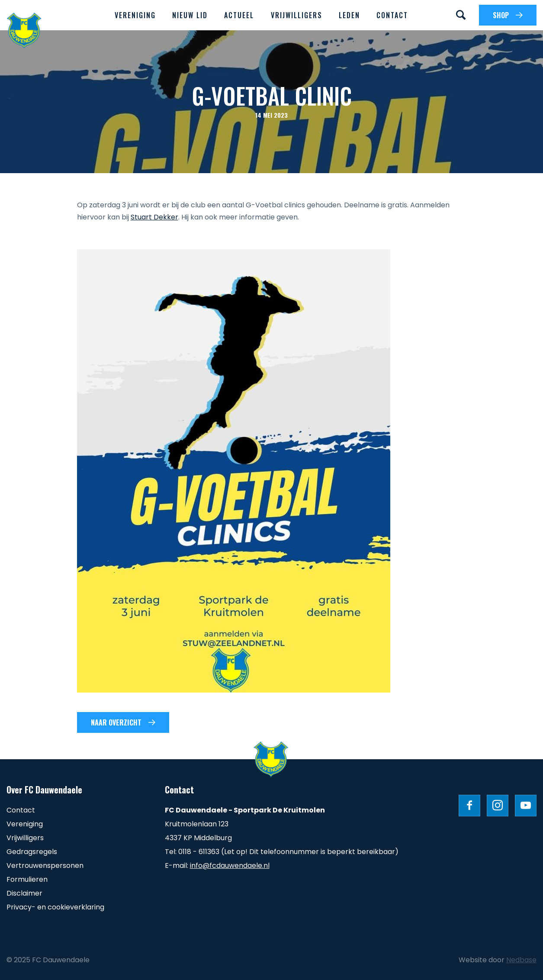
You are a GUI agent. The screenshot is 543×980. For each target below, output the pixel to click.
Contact (392, 15)
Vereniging (135, 15)
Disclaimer (24, 893)
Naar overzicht (116, 722)
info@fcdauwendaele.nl (230, 866)
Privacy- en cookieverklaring (55, 907)
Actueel (239, 15)
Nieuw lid (190, 15)
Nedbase (521, 960)
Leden (349, 15)
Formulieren (27, 879)
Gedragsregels (32, 852)
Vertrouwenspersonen (45, 866)
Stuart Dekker (154, 217)
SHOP (501, 15)
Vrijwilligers (297, 15)
